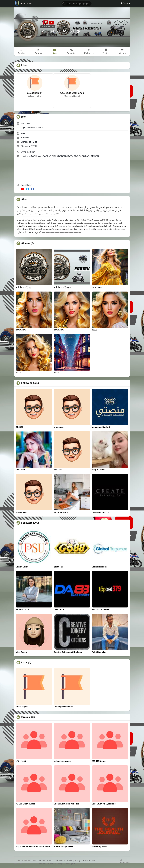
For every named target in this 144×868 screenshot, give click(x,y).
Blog (60, 864)
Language (125, 861)
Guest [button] (126, 3)
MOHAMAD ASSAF (59, 31)
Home (42, 861)
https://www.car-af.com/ (32, 128)
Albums (26, 243)
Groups (26, 717)
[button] (76, 3)
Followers (27, 523)
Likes (24, 663)
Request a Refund (48, 864)
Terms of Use (88, 861)
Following (27, 383)
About (50, 861)
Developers (70, 864)
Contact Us (60, 861)
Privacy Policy (74, 861)
